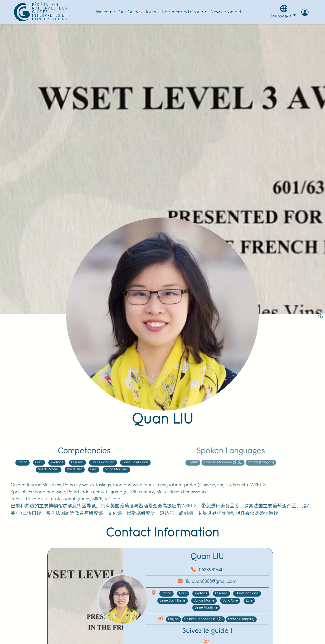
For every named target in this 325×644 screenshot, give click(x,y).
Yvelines (42, 462)
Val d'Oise (59, 469)
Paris (24, 462)
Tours (151, 12)
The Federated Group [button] (181, 12)
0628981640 (196, 570)
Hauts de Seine (88, 462)
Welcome (105, 12)
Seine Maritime (101, 469)
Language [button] (284, 12)
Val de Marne (33, 469)
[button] (305, 12)
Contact (233, 12)
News (216, 12)
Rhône (7, 462)
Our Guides (130, 12)
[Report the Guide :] (320, 317)
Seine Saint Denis (120, 462)
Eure (78, 469)
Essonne (62, 462)
